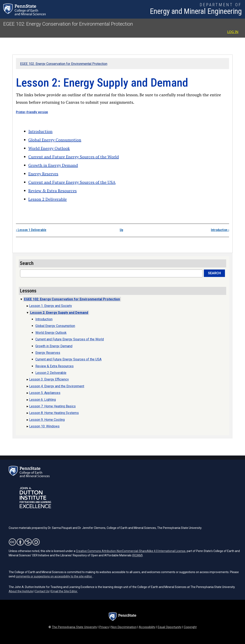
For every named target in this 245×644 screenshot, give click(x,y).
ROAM (137, 555)
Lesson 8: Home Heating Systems (54, 413)
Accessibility (147, 627)
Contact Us (42, 591)
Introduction (40, 131)
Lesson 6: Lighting (42, 400)
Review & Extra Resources (53, 191)
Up (121, 230)
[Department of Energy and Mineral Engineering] (196, 9)
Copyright (190, 627)
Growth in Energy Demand (53, 165)
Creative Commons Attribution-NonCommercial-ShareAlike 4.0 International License (131, 551)
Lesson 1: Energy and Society (51, 306)
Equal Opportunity (170, 627)
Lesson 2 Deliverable (48, 199)
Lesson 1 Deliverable (31, 230)
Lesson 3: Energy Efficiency (49, 379)
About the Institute (21, 591)
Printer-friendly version (32, 112)
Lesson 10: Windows (44, 426)
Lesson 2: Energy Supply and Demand (59, 313)
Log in (233, 32)
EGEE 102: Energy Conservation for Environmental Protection (68, 24)
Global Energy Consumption (55, 140)
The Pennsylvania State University (74, 627)
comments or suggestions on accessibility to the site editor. (54, 576)
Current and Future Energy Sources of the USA (72, 182)
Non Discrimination (124, 627)
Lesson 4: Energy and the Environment (57, 386)
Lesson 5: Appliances (45, 393)
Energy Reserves (43, 174)
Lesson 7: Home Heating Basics (52, 406)
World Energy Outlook (49, 148)
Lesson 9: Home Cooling (47, 420)
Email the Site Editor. (64, 591)
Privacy (104, 627)
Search (214, 273)
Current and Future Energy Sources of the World (74, 157)
